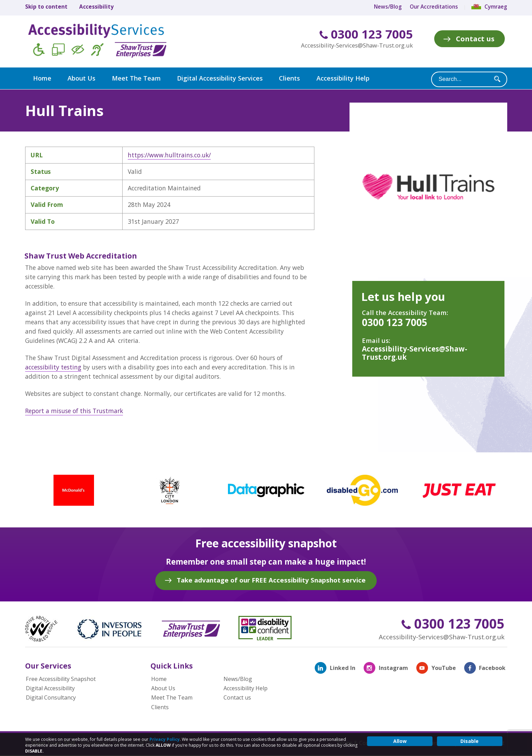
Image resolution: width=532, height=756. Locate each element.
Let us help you (403, 296)
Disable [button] (470, 741)
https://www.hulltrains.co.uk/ (169, 155)
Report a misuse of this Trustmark (74, 410)
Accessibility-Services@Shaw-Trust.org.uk (357, 45)
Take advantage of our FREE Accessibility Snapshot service (271, 580)
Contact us (475, 39)
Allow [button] (400, 741)
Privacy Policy (165, 739)
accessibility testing (53, 367)
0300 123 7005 (366, 34)
